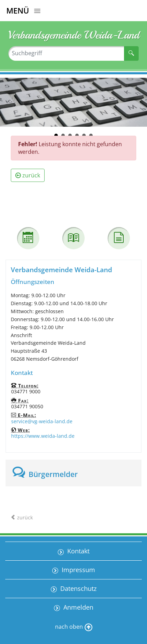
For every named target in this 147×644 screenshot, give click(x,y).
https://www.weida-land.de (43, 436)
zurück (28, 175)
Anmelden (78, 607)
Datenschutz (78, 588)
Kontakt (78, 551)
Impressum (78, 570)
